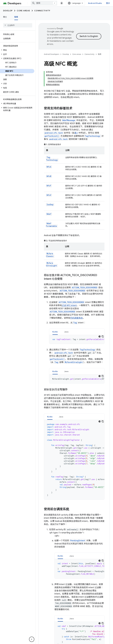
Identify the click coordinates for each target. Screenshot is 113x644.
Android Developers (52, 54)
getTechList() (52, 118)
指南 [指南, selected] (16, 17)
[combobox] (46, 3)
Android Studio (97, 3)
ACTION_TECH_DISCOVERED (85, 269)
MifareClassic (50, 237)
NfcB (49, 158)
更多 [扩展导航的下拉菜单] (29, 3)
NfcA (49, 148)
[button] (17, 50)
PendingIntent (78, 522)
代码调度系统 (76, 300)
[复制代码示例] (103, 318)
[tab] (55, 313)
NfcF (49, 167)
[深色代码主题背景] (100, 318)
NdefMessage (69, 102)
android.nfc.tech (54, 114)
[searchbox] (18, 25)
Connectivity (42, 11)
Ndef (49, 196)
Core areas (23, 11)
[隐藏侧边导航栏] (32, 639)
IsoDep (50, 186)
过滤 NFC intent (69, 287)
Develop (8, 11)
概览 (5, 17)
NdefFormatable (51, 206)
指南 (100, 54)
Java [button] (66, 313)
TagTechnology (93, 118)
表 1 (76, 115)
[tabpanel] (77, 321)
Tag (75, 304)
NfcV (49, 177)
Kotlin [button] (55, 313)
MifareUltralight (51, 246)
